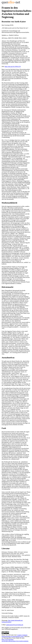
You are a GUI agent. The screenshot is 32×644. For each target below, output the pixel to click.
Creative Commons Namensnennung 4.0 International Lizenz (15, 636)
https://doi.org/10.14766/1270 (13, 67)
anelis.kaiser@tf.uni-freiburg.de (15, 625)
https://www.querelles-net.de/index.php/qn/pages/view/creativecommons (15, 640)
